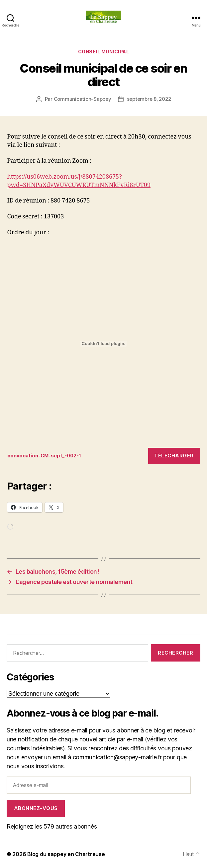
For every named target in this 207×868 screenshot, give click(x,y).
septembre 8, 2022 (149, 99)
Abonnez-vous (36, 808)
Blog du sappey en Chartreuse (66, 854)
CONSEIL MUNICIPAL (104, 52)
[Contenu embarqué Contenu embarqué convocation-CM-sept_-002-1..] (104, 344)
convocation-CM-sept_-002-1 (44, 456)
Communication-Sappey (83, 99)
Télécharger (174, 456)
